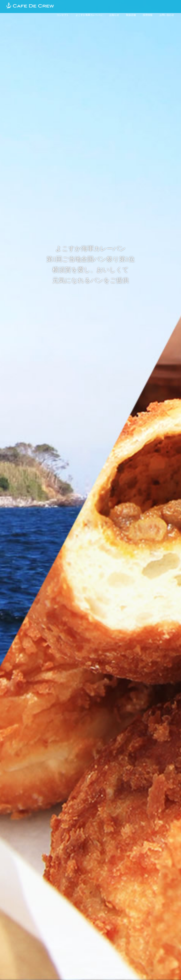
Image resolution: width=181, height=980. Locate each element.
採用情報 (148, 15)
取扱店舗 (131, 15)
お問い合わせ (167, 15)
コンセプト (63, 15)
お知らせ (114, 15)
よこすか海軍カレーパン (89, 15)
